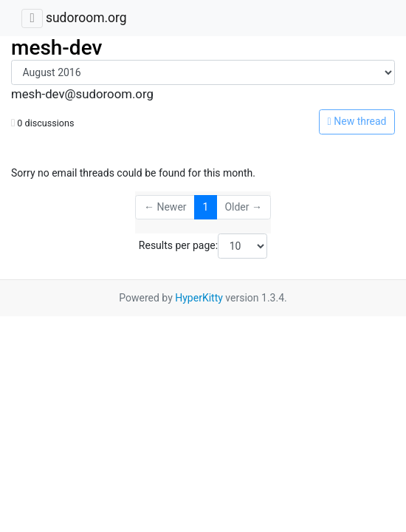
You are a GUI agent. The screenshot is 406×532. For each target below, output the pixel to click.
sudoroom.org (86, 18)
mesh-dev (56, 48)
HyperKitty (199, 298)
